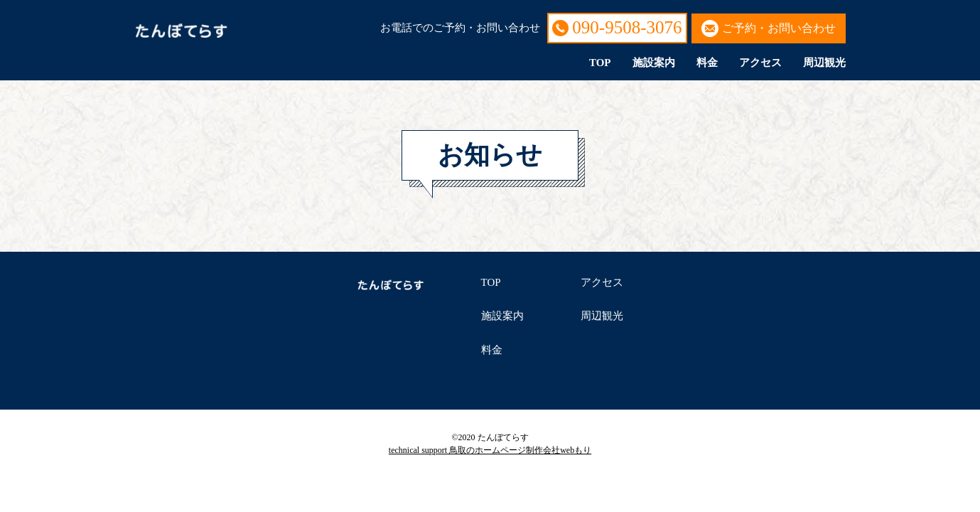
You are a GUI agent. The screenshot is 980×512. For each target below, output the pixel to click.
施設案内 (654, 63)
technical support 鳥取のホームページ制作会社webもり (490, 450)
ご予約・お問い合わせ (779, 28)
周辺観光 (824, 63)
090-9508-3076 (627, 27)
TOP (600, 63)
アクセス (760, 63)
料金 (707, 63)
